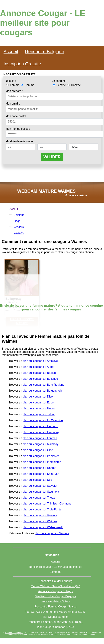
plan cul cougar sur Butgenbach (42, 391)
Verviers (19, 227)
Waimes (19, 233)
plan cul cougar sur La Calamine (43, 420)
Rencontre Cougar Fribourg (56, 581)
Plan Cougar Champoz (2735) (56, 627)
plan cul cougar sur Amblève (40, 361)
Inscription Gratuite (22, 64)
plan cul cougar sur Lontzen (40, 438)
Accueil (11, 52)
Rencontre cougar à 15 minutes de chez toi (55, 567)
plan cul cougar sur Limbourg (41, 432)
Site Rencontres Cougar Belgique (55, 596)
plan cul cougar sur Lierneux (40, 426)
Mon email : (13, 104)
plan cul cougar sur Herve (39, 408)
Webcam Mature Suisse (55, 601)
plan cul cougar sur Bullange (40, 379)
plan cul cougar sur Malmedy (41, 444)
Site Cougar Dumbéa (55, 617)
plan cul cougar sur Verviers (40, 515)
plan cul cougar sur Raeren (39, 468)
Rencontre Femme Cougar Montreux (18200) (55, 622)
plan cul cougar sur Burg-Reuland (43, 385)
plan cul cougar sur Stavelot (40, 486)
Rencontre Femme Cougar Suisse (55, 607)
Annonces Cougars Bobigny (55, 591)
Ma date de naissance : (20, 141)
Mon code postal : (17, 116)
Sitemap (56, 572)
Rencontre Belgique (45, 52)
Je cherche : (60, 81)
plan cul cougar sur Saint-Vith (41, 474)
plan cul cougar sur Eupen (39, 402)
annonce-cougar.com (14, 632)
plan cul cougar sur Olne (38, 450)
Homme (28, 85)
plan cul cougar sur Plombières (42, 462)
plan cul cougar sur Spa (37, 480)
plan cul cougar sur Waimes (40, 521)
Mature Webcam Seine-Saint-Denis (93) (55, 586)
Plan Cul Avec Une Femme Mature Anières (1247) (56, 612)
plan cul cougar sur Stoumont (41, 492)
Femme (13, 85)
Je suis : (11, 81)
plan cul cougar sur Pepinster (41, 456)
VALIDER (52, 157)
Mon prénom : (14, 91)
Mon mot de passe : (18, 129)
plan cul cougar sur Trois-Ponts (42, 509)
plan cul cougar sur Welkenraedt (43, 527)
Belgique (19, 215)
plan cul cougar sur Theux (39, 498)
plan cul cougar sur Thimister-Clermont (47, 504)
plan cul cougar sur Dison (39, 397)
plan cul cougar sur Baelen (39, 373)
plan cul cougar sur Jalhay (39, 414)
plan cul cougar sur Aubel (38, 367)
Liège (17, 221)
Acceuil (14, 209)
